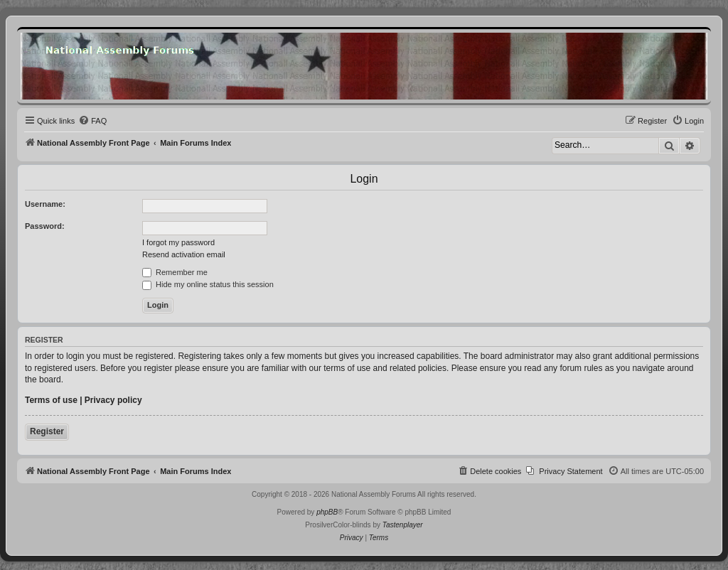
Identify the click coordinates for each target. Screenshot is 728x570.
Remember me (175, 272)
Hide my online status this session (208, 284)
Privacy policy (113, 400)
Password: (45, 226)
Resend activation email (184, 254)
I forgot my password (178, 242)
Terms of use (51, 400)
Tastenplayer (403, 525)
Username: (45, 204)
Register (47, 431)
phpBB (327, 512)
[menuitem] (92, 121)
